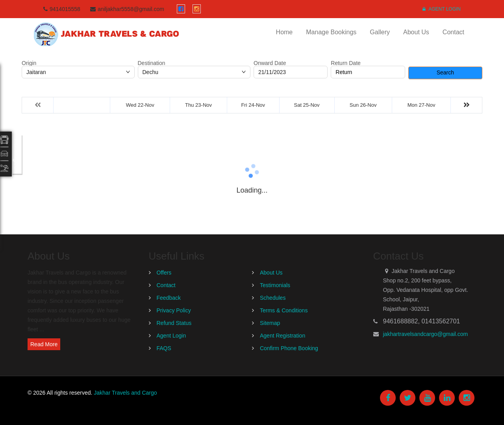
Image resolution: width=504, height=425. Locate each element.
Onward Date (270, 63)
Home (284, 32)
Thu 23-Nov (198, 105)
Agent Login (442, 9)
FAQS (164, 348)
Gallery (380, 32)
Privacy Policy (174, 310)
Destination (152, 63)
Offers (164, 273)
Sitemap (270, 323)
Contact (453, 32)
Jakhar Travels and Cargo (125, 393)
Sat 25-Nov (307, 105)
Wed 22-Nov (140, 105)
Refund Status (174, 323)
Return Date (346, 63)
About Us (416, 32)
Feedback (169, 298)
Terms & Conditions (284, 310)
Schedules (273, 298)
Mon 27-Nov (422, 105)
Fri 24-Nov (253, 105)
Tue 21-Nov (82, 105)
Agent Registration (283, 336)
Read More (44, 344)
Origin (29, 63)
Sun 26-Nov (363, 105)
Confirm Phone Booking (289, 348)
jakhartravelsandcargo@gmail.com (426, 334)
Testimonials (275, 285)
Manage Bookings (331, 32)
